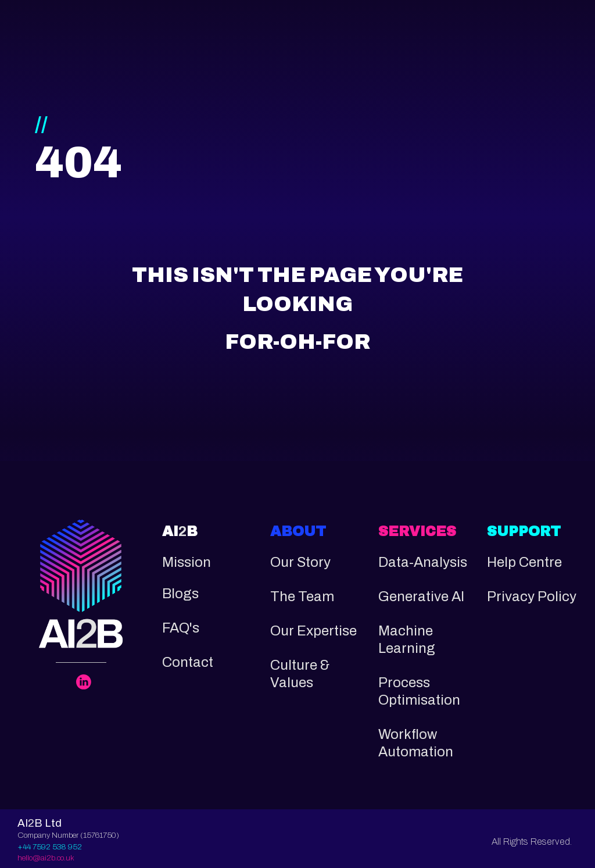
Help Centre (524, 562)
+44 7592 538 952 (50, 847)
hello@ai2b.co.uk (46, 858)
